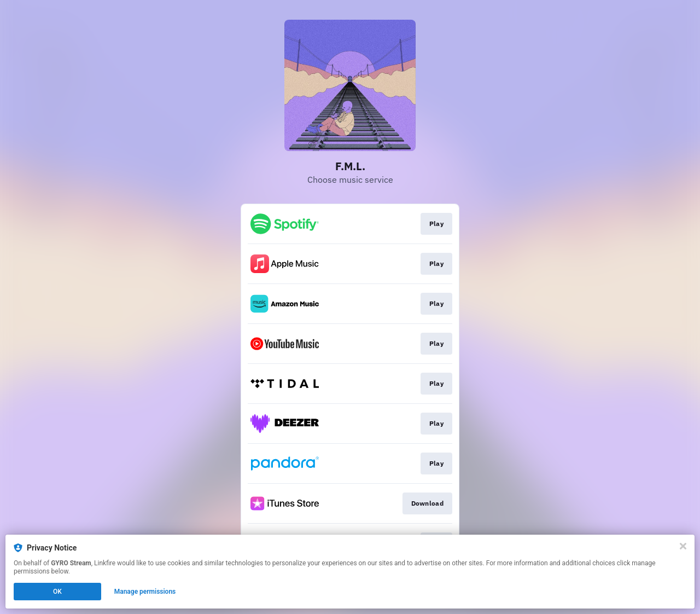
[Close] (683, 546)
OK (57, 592)
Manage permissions (145, 592)
